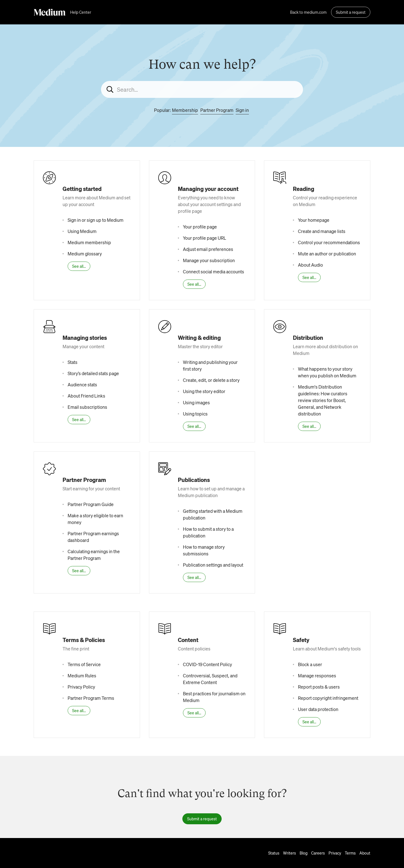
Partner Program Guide (91, 504)
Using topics (195, 414)
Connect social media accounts (214, 272)
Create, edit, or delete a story (211, 380)
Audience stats (82, 385)
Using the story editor (204, 391)
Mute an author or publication (327, 254)
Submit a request (351, 12)
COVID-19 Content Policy (207, 664)
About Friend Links (86, 396)
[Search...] (202, 89)
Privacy (335, 853)
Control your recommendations (329, 242)
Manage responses (317, 676)
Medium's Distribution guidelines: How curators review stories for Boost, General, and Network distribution (323, 400)
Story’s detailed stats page (93, 373)
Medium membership (89, 242)
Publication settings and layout (213, 565)
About (365, 853)
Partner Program (217, 110)
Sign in (242, 110)
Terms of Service (84, 664)
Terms (350, 853)
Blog (304, 853)
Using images (196, 402)
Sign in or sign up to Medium (96, 220)
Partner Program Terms (91, 698)
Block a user (310, 664)
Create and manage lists (322, 231)
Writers (290, 853)
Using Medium (82, 231)
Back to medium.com (308, 12)
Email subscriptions (87, 407)
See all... (79, 266)
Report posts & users (319, 687)
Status (274, 853)
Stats (73, 362)
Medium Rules (82, 676)
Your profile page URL (205, 238)
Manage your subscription (209, 260)
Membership (185, 110)
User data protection (318, 709)
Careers (318, 853)
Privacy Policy (81, 687)
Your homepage (314, 220)
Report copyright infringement (328, 698)
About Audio (310, 265)
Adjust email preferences (208, 249)
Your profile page (200, 227)
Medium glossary (85, 254)
